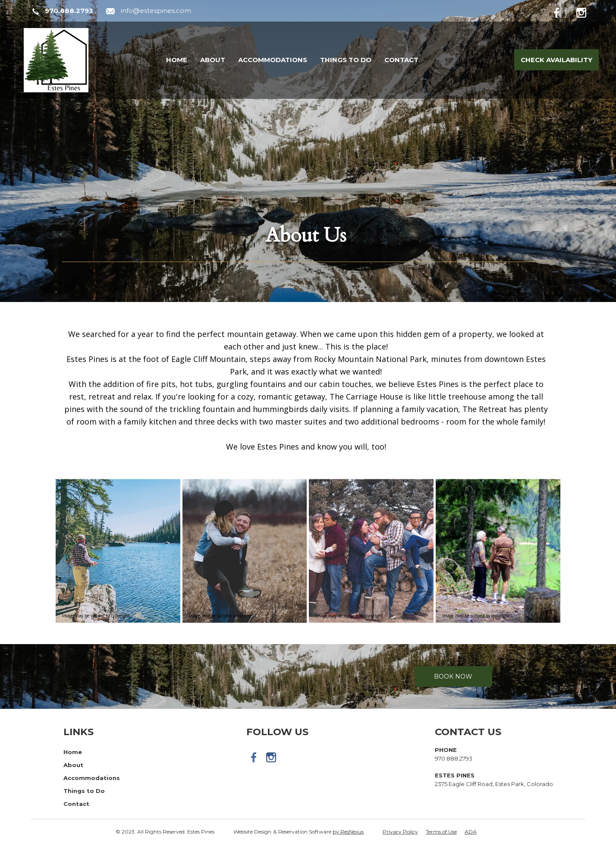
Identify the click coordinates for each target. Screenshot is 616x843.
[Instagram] (588, 11)
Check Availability (556, 60)
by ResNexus (348, 832)
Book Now (453, 676)
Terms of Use (441, 832)
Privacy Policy (400, 832)
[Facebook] (563, 11)
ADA (471, 832)
